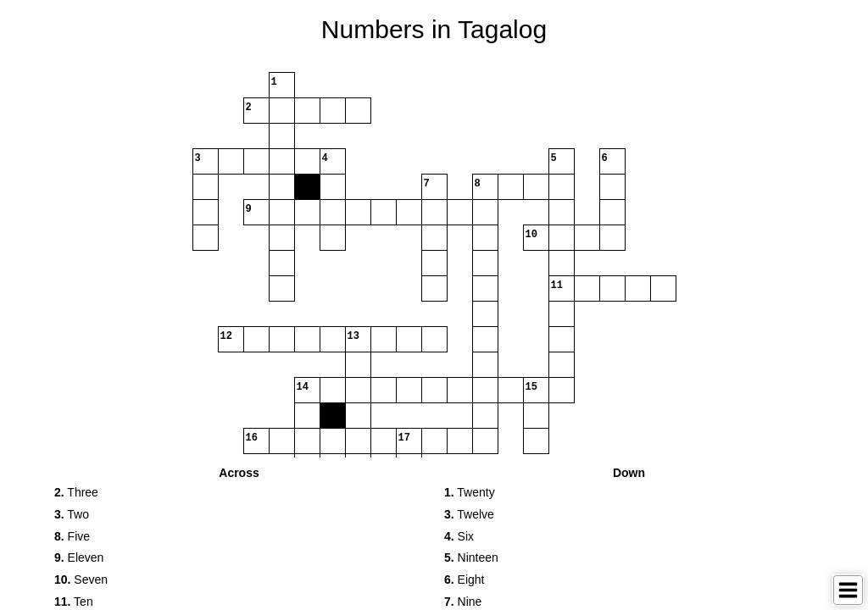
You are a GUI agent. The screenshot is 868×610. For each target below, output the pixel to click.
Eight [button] (465, 579)
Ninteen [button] (471, 557)
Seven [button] (81, 579)
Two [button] (72, 514)
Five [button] (72, 536)
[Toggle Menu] (848, 590)
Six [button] (459, 536)
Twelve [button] (469, 514)
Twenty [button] (470, 492)
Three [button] (76, 492)
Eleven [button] (79, 557)
